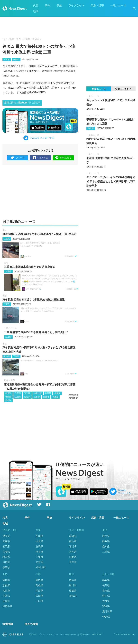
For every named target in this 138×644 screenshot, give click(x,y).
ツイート (17, 158)
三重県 (27, 39)
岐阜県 (48, 393)
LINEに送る (63, 158)
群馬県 (39, 546)
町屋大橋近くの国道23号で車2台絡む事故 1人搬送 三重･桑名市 (39, 234)
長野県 (73, 562)
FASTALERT (97, 634)
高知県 (73, 596)
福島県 (6, 567)
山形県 (6, 562)
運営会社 (33, 634)
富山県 (73, 541)
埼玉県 (8, 393)
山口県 (39, 601)
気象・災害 (97, 5)
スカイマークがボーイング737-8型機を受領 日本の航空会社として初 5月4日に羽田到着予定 (111, 181)
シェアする (40, 158)
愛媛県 (73, 591)
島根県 (39, 585)
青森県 (6, 541)
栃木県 (91, 128)
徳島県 (73, 580)
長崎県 (106, 591)
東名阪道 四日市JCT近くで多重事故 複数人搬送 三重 (34, 300)
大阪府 (46, 397)
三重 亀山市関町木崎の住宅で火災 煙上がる (30, 267)
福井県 (73, 552)
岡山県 (8, 400)
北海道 (6, 536)
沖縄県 (106, 617)
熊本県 (106, 596)
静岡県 (57, 393)
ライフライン (76, 5)
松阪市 (36, 39)
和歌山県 (7, 606)
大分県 (106, 601)
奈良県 (6, 601)
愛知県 (7, 356)
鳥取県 (39, 580)
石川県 (73, 546)
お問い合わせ (84, 634)
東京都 (27, 393)
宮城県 (6, 552)
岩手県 (6, 546)
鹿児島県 (107, 611)
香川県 (73, 585)
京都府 (37, 397)
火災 (36, 5)
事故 (59, 5)
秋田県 (6, 557)
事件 (47, 5)
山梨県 (73, 557)
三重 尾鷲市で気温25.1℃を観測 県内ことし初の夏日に (36, 332)
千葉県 (18, 393)
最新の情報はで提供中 (22, 102)
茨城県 (39, 536)
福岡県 (106, 580)
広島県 (39, 596)
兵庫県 (55, 397)
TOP (5, 39)
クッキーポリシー (68, 634)
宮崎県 (106, 606)
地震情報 (8, 624)
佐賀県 (106, 585)
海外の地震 (31, 624)
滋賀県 (27, 397)
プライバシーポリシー (48, 634)
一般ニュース (118, 5)
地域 (36, 11)
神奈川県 (38, 393)
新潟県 (73, 536)
